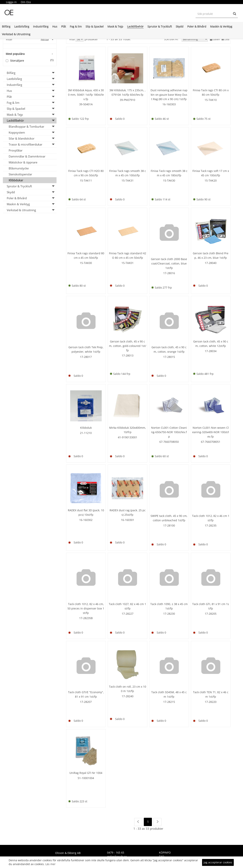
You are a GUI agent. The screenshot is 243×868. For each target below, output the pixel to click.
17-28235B (86, 618)
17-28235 (211, 525)
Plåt (64, 26)
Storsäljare (17, 61)
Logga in (11, 2)
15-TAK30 (169, 180)
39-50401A (86, 104)
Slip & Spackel (95, 26)
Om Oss (26, 2)
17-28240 (128, 696)
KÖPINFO (165, 853)
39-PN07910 (127, 100)
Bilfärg (6, 26)
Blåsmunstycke (19, 168)
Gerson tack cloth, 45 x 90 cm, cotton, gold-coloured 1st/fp (128, 346)
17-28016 (169, 273)
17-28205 (211, 614)
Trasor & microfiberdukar (25, 144)
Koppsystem (17, 132)
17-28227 (128, 614)
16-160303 (169, 104)
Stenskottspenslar (20, 174)
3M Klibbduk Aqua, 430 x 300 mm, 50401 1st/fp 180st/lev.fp (86, 95)
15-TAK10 (211, 100)
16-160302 (86, 520)
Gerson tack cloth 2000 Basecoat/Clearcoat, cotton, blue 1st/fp (169, 263)
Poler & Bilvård (197, 26)
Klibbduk (86, 428)
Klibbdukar (16, 180)
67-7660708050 (169, 442)
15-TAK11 (86, 180)
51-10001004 (86, 778)
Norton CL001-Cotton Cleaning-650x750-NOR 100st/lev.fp (169, 432)
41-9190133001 (128, 437)
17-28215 (169, 702)
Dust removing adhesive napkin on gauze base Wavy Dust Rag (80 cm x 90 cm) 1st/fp (169, 95)
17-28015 (169, 357)
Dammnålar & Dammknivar (27, 156)
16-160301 (128, 520)
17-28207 (86, 702)
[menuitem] (11, 2)
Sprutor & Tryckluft (160, 26)
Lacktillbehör (135, 26)
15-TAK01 (128, 263)
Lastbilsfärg (22, 26)
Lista (225, 39)
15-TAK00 (86, 263)
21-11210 (86, 433)
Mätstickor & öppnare (23, 162)
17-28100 (169, 525)
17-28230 (169, 614)
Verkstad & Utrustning (16, 34)
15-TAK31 (128, 180)
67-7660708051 (211, 442)
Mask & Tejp (115, 26)
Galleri (215, 39)
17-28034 (211, 351)
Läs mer (50, 864)
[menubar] (18, 2)
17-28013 (128, 355)
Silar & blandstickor (22, 138)
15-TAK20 (211, 180)
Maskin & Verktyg (221, 26)
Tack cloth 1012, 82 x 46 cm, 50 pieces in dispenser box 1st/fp (86, 608)
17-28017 (86, 357)
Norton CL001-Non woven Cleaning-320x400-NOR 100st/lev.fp (211, 432)
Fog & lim (76, 26)
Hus (55, 26)
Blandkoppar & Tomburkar (26, 126)
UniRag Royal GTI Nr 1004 (86, 773)
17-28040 (211, 263)
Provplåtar (16, 150)
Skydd (180, 26)
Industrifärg (41, 26)
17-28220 (211, 702)
